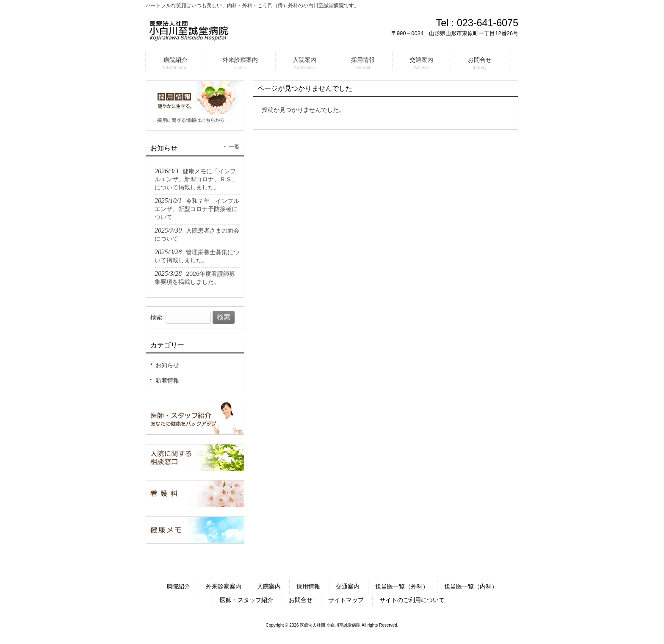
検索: (157, 317)
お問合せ (301, 600)
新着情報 (167, 380)
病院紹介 (178, 586)
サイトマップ (346, 600)
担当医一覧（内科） (471, 586)
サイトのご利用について (412, 600)
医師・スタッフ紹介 (246, 600)
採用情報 (308, 586)
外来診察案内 (224, 586)
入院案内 (269, 586)
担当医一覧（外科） (402, 586)
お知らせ (167, 365)
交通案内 (348, 586)
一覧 (234, 147)
